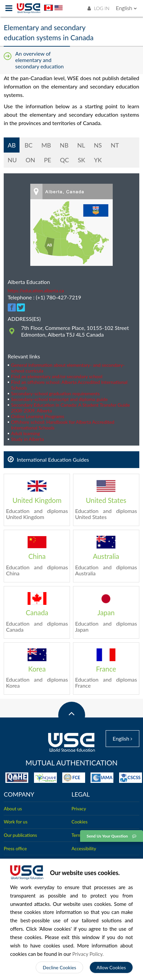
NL (80, 145)
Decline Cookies (59, 967)
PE (48, 160)
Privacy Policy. (88, 954)
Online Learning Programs (38, 416)
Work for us (15, 821)
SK (81, 160)
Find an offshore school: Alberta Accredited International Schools (69, 385)
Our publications (20, 834)
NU (12, 160)
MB (45, 145)
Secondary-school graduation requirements (56, 393)
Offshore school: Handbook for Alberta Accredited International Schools (63, 425)
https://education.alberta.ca (36, 291)
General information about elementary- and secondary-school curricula (68, 368)
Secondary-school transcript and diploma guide (59, 399)
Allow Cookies (111, 967)
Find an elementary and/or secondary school (57, 376)
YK (98, 160)
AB (11, 145)
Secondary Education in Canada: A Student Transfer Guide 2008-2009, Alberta (70, 408)
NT (114, 145)
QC (64, 160)
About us (13, 807)
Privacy (79, 807)
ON (30, 160)
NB (63, 145)
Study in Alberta (28, 439)
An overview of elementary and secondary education (39, 60)
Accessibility (84, 847)
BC (28, 145)
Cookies (80, 821)
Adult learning (26, 433)
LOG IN (98, 8)
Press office (15, 847)
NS (97, 145)
